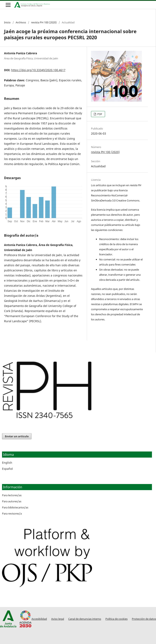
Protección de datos (144, 619)
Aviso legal (58, 619)
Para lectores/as (12, 495)
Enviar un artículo (17, 436)
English (7, 463)
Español (7, 469)
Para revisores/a (12, 513)
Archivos (21, 22)
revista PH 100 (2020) (44, 22)
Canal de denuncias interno (85, 619)
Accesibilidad (39, 619)
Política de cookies (116, 619)
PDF (99, 114)
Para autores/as (12, 501)
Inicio (7, 22)
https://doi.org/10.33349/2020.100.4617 (38, 70)
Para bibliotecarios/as (15, 507)
